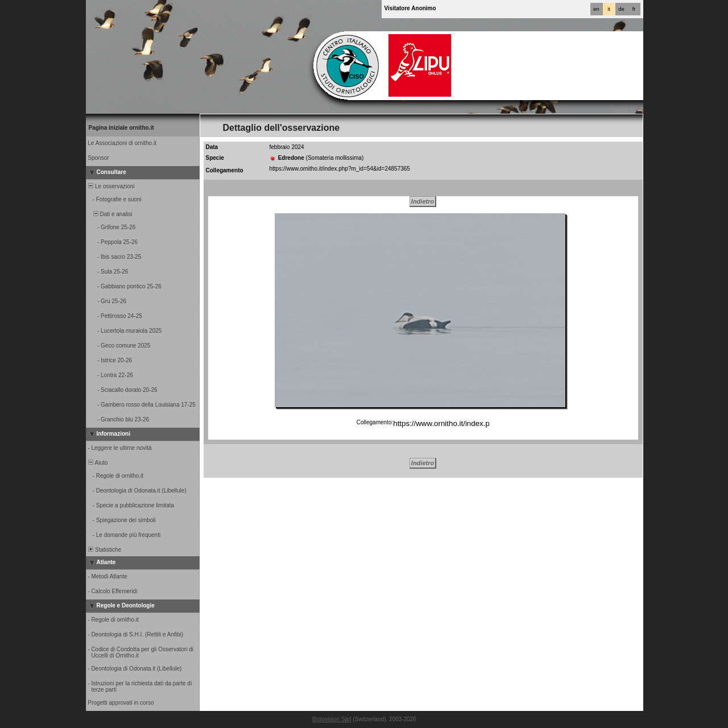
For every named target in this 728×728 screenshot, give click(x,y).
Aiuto (98, 463)
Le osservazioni (111, 186)
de (621, 9)
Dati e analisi (110, 214)
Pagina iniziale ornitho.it (121, 128)
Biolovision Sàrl (332, 719)
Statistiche (104, 550)
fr (634, 9)
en (596, 9)
